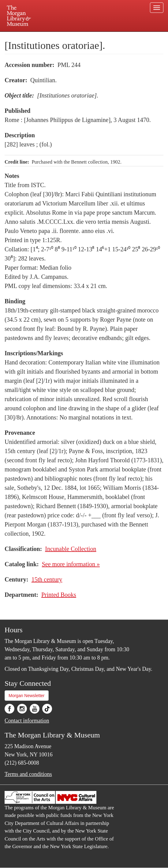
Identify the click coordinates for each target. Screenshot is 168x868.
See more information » (71, 564)
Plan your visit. (33, 36)
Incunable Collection (71, 549)
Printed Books (59, 595)
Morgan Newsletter (27, 696)
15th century (47, 579)
